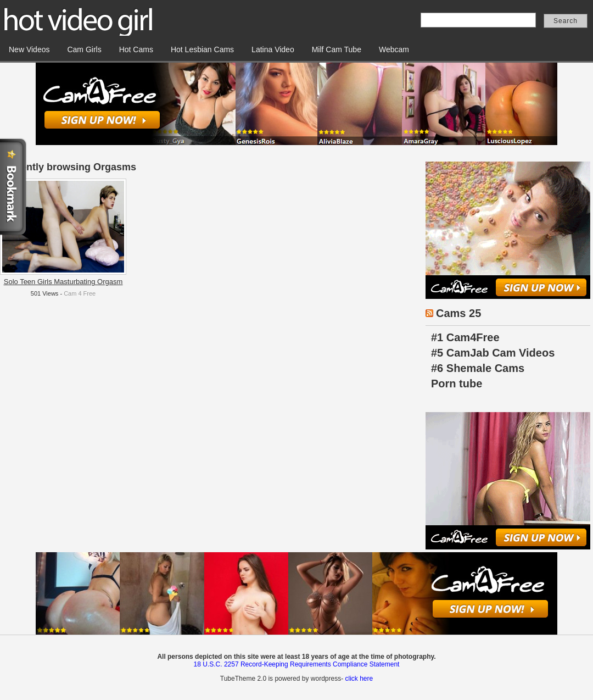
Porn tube (457, 384)
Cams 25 (458, 313)
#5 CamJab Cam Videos (493, 353)
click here (359, 679)
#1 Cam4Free (465, 337)
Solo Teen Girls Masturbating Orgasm (63, 282)
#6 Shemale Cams (478, 368)
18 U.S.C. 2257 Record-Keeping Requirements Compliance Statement (297, 664)
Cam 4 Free (80, 293)
